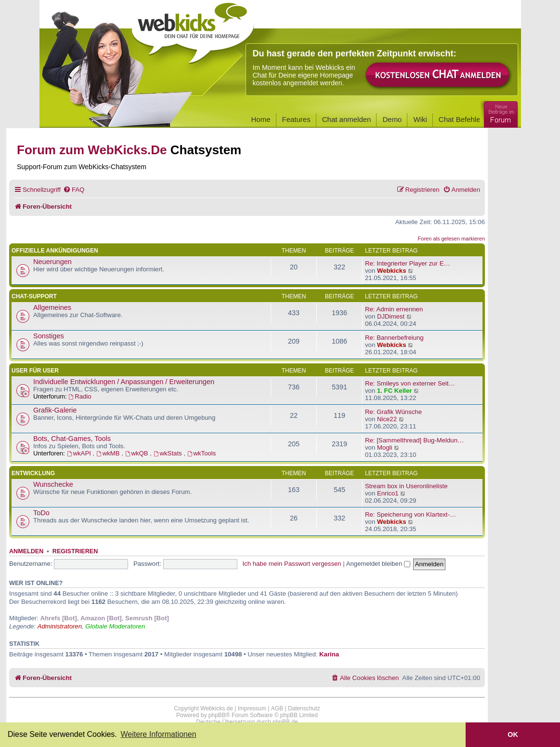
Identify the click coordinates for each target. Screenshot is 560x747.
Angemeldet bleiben (378, 564)
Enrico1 (388, 493)
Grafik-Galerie (55, 410)
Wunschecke (53, 484)
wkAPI (80, 453)
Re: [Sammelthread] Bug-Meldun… (414, 440)
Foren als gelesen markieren (451, 239)
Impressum (252, 708)
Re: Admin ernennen (394, 309)
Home (261, 119)
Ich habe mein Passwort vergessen (292, 564)
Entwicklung (33, 473)
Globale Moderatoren (115, 626)
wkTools (202, 453)
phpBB (217, 715)
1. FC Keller (395, 391)
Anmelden (26, 551)
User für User (35, 371)
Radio (80, 396)
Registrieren (75, 551)
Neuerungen (52, 262)
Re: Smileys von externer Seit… (410, 383)
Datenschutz (304, 708)
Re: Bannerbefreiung (394, 338)
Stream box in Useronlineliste (406, 486)
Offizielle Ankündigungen (55, 251)
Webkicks (392, 271)
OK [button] (513, 734)
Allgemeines (52, 307)
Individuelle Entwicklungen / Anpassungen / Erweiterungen (124, 382)
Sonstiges (49, 336)
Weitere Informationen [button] (158, 734)
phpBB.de (285, 722)
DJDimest (391, 316)
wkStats (169, 453)
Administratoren (60, 626)
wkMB (109, 453)
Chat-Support (34, 296)
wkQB (138, 453)
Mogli (385, 447)
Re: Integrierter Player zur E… (408, 263)
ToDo (41, 513)
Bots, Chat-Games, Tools (72, 439)
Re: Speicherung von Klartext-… (410, 514)
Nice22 (387, 419)
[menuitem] (74, 190)
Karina (329, 654)
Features (296, 119)
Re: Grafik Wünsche (393, 412)
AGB (277, 708)
